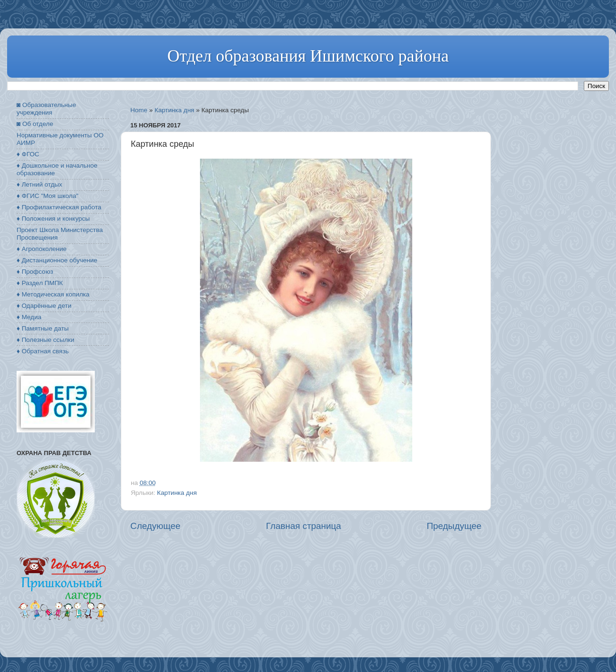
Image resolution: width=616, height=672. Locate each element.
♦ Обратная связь (43, 351)
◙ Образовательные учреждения (46, 109)
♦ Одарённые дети (44, 306)
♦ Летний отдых (39, 184)
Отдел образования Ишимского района (308, 56)
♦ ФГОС (28, 154)
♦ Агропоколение (42, 249)
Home (139, 110)
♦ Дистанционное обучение (57, 260)
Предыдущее (454, 526)
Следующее (155, 526)
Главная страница (303, 526)
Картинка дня (174, 110)
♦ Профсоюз (35, 272)
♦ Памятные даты (43, 328)
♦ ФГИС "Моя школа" (47, 196)
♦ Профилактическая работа (59, 207)
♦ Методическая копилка (53, 294)
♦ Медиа (29, 317)
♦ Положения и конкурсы (53, 219)
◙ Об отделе (35, 124)
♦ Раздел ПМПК (40, 283)
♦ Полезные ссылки (45, 340)
